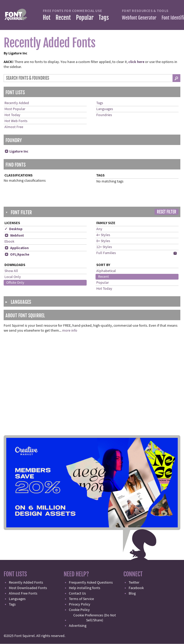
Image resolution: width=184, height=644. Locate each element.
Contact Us (77, 594)
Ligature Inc (16, 151)
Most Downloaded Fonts (28, 588)
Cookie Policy (79, 610)
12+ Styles (104, 247)
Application (17, 248)
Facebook (136, 588)
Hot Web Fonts (16, 121)
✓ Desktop (13, 229)
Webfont (14, 236)
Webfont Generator (139, 18)
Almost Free (14, 127)
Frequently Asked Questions (91, 583)
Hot (47, 18)
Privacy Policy (80, 604)
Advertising (78, 626)
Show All (11, 271)
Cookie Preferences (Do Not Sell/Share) (95, 618)
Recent (63, 18)
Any (99, 229)
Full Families (106, 253)
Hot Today (12, 115)
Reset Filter (167, 212)
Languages (105, 109)
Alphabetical (106, 271)
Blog (132, 594)
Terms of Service (81, 599)
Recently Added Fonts (26, 583)
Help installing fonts (85, 588)
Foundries (104, 115)
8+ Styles (103, 241)
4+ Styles (103, 235)
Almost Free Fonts (23, 594)
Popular (85, 18)
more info (70, 331)
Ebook (9, 242)
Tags (104, 18)
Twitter (134, 583)
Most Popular (15, 109)
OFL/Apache (17, 255)
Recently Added (17, 103)
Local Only (13, 277)
